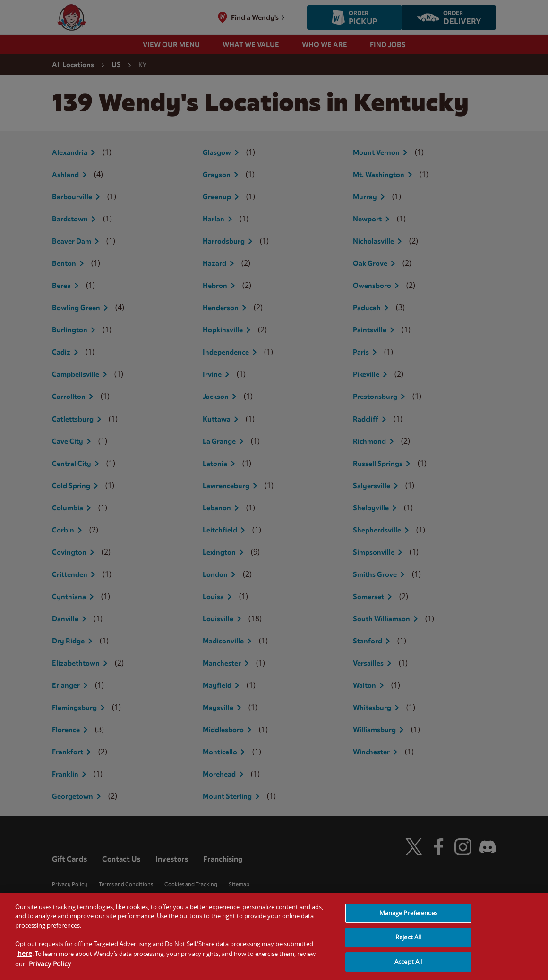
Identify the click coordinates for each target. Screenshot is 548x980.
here (25, 959)
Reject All (408, 943)
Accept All (408, 967)
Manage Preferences (408, 919)
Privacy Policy (50, 969)
